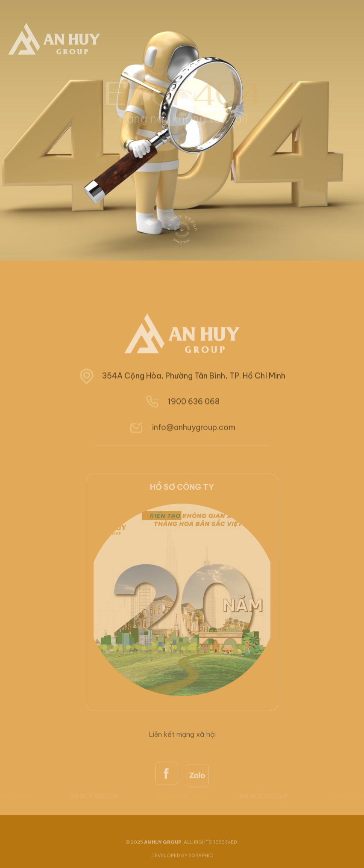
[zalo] (197, 797)
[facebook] (167, 794)
